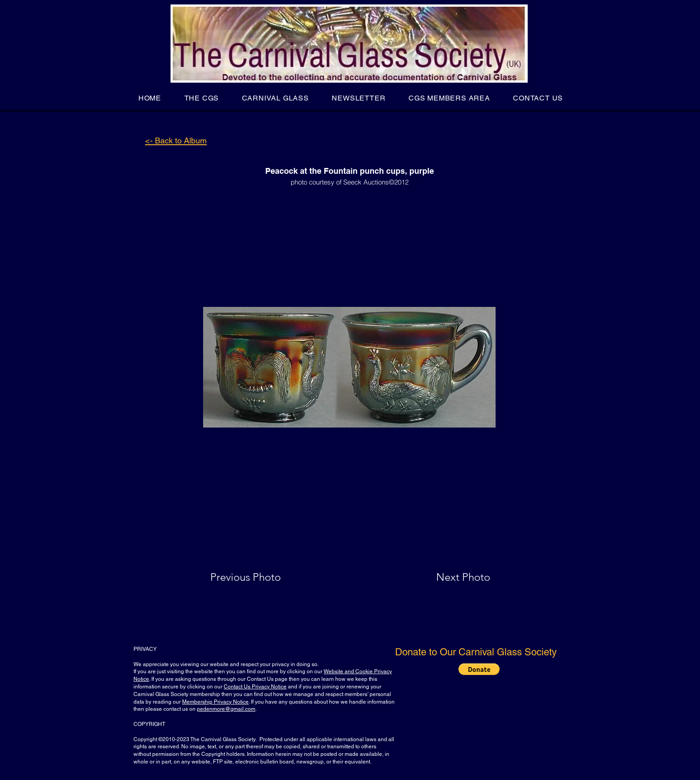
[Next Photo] (446, 577)
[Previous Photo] (258, 577)
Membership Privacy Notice (215, 702)
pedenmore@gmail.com (226, 709)
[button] (202, 98)
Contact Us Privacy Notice (255, 687)
